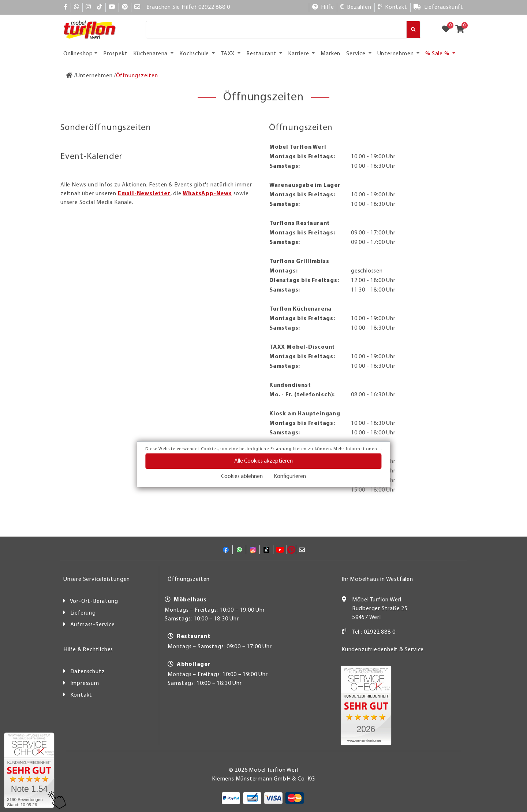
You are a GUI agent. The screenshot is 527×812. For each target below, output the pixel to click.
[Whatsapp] (77, 7)
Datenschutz (88, 672)
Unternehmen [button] (396, 54)
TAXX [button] (228, 54)
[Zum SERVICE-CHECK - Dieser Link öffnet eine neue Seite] (29, 770)
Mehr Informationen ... (358, 449)
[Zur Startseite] (69, 76)
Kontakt (81, 695)
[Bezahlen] (356, 7)
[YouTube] (112, 7)
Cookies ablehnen (242, 477)
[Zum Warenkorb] (462, 30)
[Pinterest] (125, 7)
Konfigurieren (290, 477)
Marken (330, 54)
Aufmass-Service (93, 625)
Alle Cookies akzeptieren (263, 461)
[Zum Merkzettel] (448, 30)
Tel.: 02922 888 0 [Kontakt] (374, 632)
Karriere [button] (299, 54)
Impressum (85, 683)
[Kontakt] (393, 7)
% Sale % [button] (438, 54)
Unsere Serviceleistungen (97, 579)
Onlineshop (78, 54)
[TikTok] (100, 7)
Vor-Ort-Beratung (94, 601)
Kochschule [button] (195, 54)
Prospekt (115, 54)
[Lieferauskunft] (438, 7)
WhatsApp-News (207, 194)
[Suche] (276, 30)
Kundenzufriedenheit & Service (383, 650)
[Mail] (137, 7)
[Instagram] (88, 7)
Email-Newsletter (144, 194)
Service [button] (356, 54)
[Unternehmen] (94, 76)
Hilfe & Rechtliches (88, 650)
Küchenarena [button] (151, 54)
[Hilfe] (323, 7)
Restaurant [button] (262, 54)
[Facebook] (66, 7)
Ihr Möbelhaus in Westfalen (377, 579)
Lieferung (83, 613)
